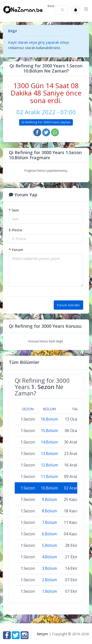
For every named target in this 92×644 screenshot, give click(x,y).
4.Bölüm (49, 557)
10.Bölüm (49, 488)
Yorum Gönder (68, 305)
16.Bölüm (49, 419)
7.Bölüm (49, 522)
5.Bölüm (49, 545)
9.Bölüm (49, 499)
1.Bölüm (49, 591)
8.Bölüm (49, 511)
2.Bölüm (49, 580)
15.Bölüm (49, 431)
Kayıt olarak (18, 42)
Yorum (16, 250)
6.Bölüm (49, 534)
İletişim (42, 634)
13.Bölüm (49, 454)
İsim (14, 210)
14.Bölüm (49, 442)
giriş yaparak (48, 42)
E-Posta (15, 230)
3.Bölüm (49, 568)
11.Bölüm (49, 476)
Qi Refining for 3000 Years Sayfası (46, 122)
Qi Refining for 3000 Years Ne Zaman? (42, 387)
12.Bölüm (49, 465)
